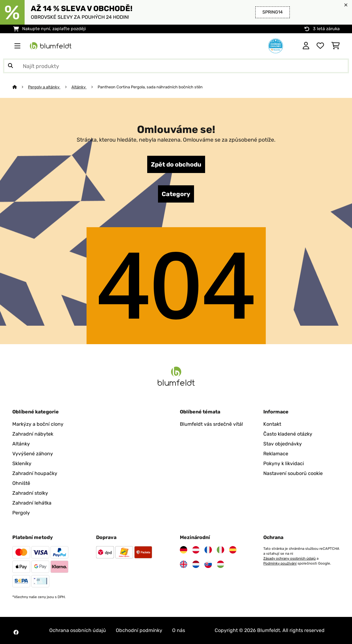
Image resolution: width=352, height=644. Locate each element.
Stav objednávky (283, 444)
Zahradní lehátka (32, 503)
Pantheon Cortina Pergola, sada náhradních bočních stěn (150, 87)
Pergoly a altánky (44, 87)
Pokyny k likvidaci (284, 463)
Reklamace (276, 454)
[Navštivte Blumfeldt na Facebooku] (16, 632)
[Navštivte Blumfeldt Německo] (184, 550)
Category (176, 194)
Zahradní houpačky (35, 473)
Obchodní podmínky (139, 630)
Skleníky (22, 463)
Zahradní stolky (30, 493)
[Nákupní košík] (336, 46)
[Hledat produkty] (176, 66)
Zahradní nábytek (33, 434)
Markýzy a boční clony (38, 424)
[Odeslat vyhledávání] (10, 66)
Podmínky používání (280, 563)
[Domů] (20, 87)
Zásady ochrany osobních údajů (289, 558)
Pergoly (21, 513)
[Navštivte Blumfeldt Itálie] (221, 550)
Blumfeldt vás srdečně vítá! (211, 424)
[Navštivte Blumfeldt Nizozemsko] (196, 564)
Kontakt (272, 424)
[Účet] (306, 46)
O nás (179, 630)
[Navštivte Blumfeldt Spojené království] (184, 564)
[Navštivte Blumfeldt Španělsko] (233, 550)
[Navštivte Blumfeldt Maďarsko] (221, 564)
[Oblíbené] (320, 46)
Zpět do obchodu (176, 164)
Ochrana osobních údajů (78, 630)
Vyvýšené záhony (33, 454)
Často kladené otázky (288, 434)
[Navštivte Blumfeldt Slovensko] (208, 564)
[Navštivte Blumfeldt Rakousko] (196, 550)
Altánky (79, 87)
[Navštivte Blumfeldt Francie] (208, 550)
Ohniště (21, 483)
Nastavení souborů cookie (293, 473)
